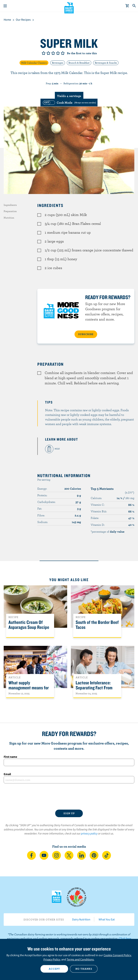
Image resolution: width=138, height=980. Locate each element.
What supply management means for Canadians (29, 688)
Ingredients (10, 205)
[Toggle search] (134, 6)
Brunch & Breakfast (79, 63)
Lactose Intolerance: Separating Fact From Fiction (94, 688)
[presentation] (69, 797)
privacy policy (89, 833)
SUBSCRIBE (86, 334)
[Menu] (5, 6)
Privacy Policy (52, 959)
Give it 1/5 (44, 53)
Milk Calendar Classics (34, 63)
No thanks (84, 969)
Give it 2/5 (48, 53)
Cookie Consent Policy (117, 955)
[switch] (69, 103)
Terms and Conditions (80, 959)
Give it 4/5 (58, 53)
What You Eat (107, 919)
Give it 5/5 (63, 53)
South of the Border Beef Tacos (97, 625)
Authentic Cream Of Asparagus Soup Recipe (29, 625)
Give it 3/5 (53, 53)
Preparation (10, 211)
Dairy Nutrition (81, 919)
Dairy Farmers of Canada (69, 8)
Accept (54, 969)
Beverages (58, 63)
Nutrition (9, 218)
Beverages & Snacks (106, 63)
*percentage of (108, 531)
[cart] (127, 6)
